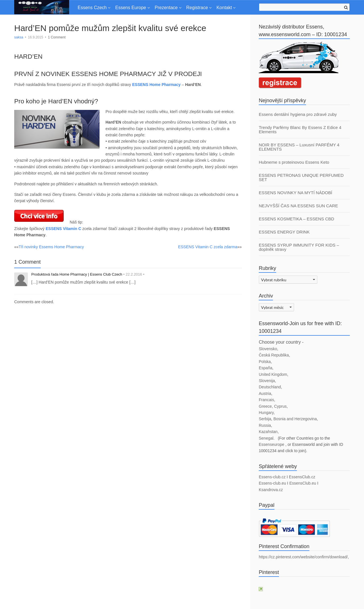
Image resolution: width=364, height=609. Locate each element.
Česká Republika (274, 355)
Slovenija (267, 381)
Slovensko (268, 349)
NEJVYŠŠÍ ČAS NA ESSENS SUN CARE (298, 206)
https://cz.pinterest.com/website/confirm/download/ (303, 557)
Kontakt (224, 8)
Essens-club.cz (272, 477)
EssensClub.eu (303, 483)
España (265, 368)
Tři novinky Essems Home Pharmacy (51, 247)
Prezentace (166, 8)
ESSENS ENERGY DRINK (284, 232)
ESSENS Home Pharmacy (156, 85)
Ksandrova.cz (271, 490)
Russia (265, 425)
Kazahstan (268, 432)
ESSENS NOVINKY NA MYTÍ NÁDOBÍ (295, 193)
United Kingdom (273, 374)
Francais (266, 400)
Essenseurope (272, 444)
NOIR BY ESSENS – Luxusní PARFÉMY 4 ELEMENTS (299, 147)
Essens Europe (131, 8)
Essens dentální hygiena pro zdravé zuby (298, 114)
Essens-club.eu (272, 483)
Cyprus (280, 406)
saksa (19, 37)
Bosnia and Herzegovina (295, 419)
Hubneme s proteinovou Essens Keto (294, 162)
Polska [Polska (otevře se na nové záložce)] (265, 362)
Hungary (266, 413)
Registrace (197, 8)
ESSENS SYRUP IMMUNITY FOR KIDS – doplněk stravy (299, 247)
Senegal (266, 438)
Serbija (265, 419)
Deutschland (270, 387)
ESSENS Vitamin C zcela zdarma (208, 247)
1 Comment (57, 37)
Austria (265, 393)
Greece (265, 406)
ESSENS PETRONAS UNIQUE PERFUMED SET (301, 177)
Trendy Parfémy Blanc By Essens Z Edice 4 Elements (300, 130)
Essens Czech (92, 8)
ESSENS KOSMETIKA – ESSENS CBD (296, 219)
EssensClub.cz (302, 477)
